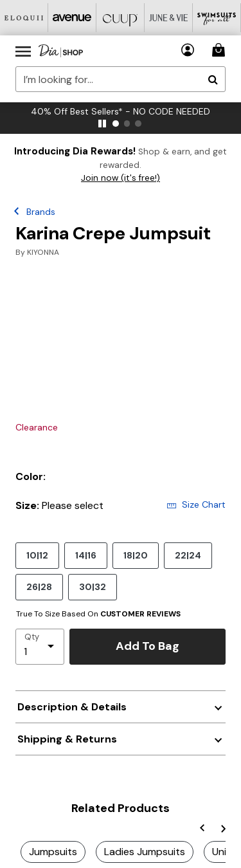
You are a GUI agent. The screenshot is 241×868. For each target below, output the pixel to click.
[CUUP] (121, 18)
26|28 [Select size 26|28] (39, 586)
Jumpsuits (53, 852)
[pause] (102, 124)
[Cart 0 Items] (220, 50)
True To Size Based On (98, 614)
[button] (188, 50)
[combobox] (121, 79)
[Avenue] (72, 18)
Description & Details (72, 707)
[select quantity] (40, 647)
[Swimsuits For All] (217, 18)
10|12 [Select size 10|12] (37, 555)
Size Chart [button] (196, 504)
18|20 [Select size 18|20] (136, 555)
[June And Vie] (169, 18)
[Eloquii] (24, 18)
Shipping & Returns (67, 739)
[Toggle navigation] (23, 51)
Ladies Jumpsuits (145, 852)
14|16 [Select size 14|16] (86, 555)
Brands (41, 212)
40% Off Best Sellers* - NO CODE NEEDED (121, 111)
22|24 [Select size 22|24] (188, 555)
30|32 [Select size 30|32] (93, 586)
